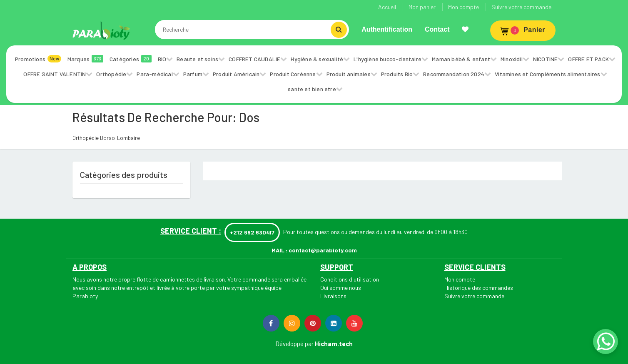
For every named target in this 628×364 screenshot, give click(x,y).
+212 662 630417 (252, 232)
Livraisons (333, 296)
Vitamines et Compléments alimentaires (547, 74)
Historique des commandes (479, 288)
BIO (162, 59)
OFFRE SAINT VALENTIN (55, 74)
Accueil (387, 7)
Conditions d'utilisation (350, 279)
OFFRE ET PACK (588, 59)
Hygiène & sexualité (317, 59)
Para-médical (155, 74)
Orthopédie (111, 74)
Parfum (193, 74)
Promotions (38, 59)
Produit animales (349, 74)
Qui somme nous (341, 288)
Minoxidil (512, 59)
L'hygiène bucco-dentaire (388, 59)
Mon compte (464, 7)
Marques (85, 59)
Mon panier (422, 7)
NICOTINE (546, 59)
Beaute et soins (197, 59)
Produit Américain (236, 74)
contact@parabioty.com (323, 250)
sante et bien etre (312, 89)
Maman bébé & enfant (461, 59)
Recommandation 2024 (454, 74)
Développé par (294, 344)
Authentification (387, 29)
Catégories (131, 59)
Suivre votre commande (521, 7)
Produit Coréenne (293, 74)
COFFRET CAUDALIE (254, 59)
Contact (437, 29)
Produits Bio (397, 74)
